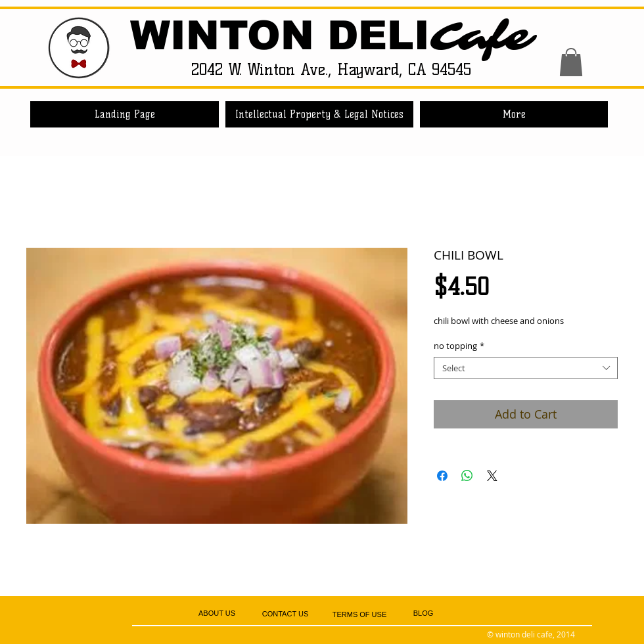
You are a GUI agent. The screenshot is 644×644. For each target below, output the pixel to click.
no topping (459, 346)
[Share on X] (492, 476)
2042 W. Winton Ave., (264, 69)
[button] (571, 62)
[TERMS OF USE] (359, 615)
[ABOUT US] (217, 613)
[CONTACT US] (285, 614)
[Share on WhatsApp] (467, 476)
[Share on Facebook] (442, 476)
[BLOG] (423, 614)
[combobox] (526, 368)
